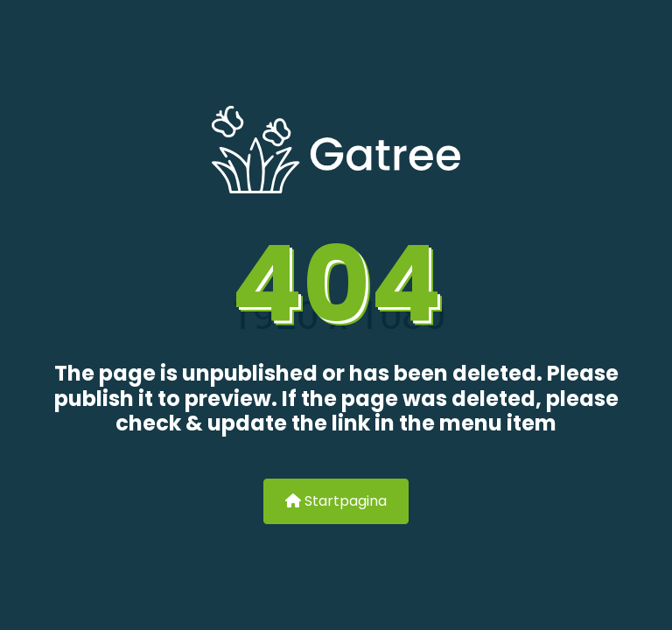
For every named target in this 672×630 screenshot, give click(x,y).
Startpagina (336, 501)
